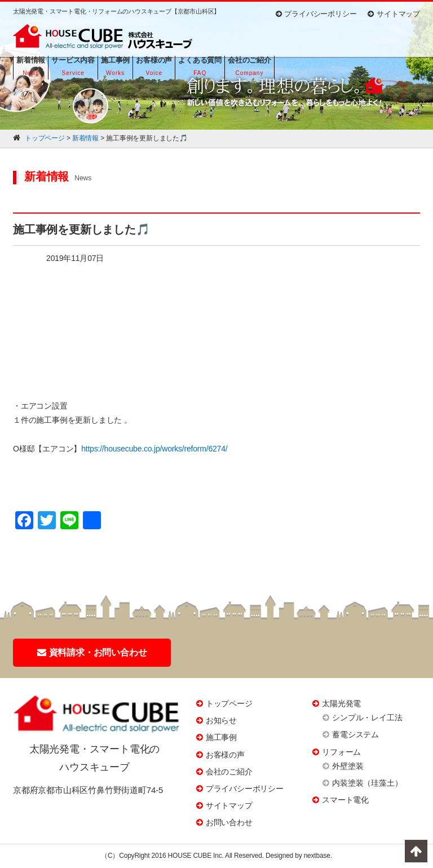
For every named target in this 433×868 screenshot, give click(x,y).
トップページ (229, 703)
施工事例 (221, 737)
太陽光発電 (341, 703)
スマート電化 (345, 800)
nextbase (317, 856)
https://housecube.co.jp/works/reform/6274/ (154, 449)
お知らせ (221, 720)
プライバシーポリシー (316, 14)
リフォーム (341, 752)
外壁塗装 (348, 766)
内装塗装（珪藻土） (367, 783)
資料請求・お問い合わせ (92, 652)
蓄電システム (355, 734)
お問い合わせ (229, 822)
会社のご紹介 (229, 772)
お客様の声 (225, 755)
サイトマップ (394, 14)
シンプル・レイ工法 (367, 718)
